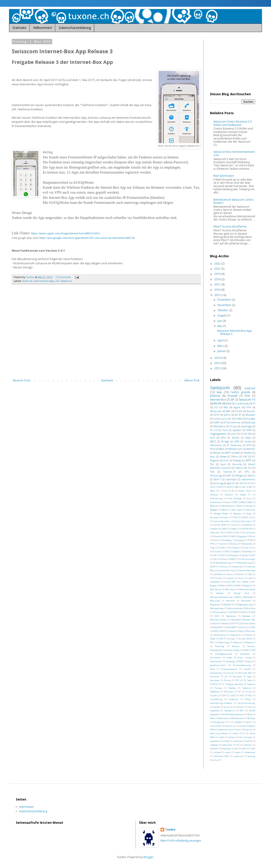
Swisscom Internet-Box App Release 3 (234, 332)
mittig (226, 741)
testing (251, 756)
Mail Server (216, 589)
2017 (218, 284)
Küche (240, 574)
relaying (226, 748)
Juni (220, 321)
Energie (240, 540)
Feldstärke (246, 544)
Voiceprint (229, 711)
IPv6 (247, 396)
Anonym (229, 495)
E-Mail (239, 419)
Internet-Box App (44, 281)
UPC (247, 472)
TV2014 (214, 684)
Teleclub (247, 688)
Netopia (247, 616)
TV (254, 403)
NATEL (244, 612)
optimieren (248, 479)
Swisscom (66, 281)
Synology (246, 426)
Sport (249, 661)
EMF (233, 536)
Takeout (251, 684)
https (235, 733)
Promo (249, 635)
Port (226, 460)
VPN (249, 430)
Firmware (234, 548)
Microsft (230, 601)
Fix (254, 548)
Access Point (245, 491)
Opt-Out (244, 627)
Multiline (250, 608)
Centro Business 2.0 (245, 521)
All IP (238, 415)
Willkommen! (43, 28)
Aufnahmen (216, 502)
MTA (230, 586)
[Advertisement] (106, 342)
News (223, 456)
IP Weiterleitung (244, 563)
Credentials (242, 403)
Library (230, 578)
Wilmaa (251, 718)
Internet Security (226, 570)
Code (223, 529)
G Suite (217, 551)
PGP (215, 631)
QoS (221, 639)
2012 (218, 368)
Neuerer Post (21, 380)
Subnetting (216, 673)
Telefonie (215, 692)
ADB (229, 403)
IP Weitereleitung (222, 563)
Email (216, 540)
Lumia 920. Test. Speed (236, 582)
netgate (214, 745)
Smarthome (216, 661)
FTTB (250, 540)
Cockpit (214, 529)
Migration (215, 605)
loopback (214, 741)
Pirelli (239, 411)
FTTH (248, 407)
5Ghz (213, 491)
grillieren (223, 733)
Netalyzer (231, 616)
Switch (239, 468)
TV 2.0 (214, 430)
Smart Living (244, 658)
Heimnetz (216, 445)
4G (243, 487)
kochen (231, 737)
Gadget (236, 551)
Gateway (248, 551)
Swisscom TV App (242, 677)
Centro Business (222, 521)
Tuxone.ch (230, 472)
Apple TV (245, 495)
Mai (220, 326)
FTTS (212, 544)
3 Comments (63, 277)
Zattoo (251, 475)
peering (218, 483)
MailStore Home (247, 589)
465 (237, 487)
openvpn (231, 479)
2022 (218, 263)
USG (250, 695)
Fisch (246, 548)
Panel (232, 631)
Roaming (220, 646)
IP (225, 422)
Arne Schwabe (235, 498)
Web (212, 718)
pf (238, 745)
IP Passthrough (247, 559)
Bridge (225, 441)
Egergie (242, 536)
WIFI (242, 711)
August (222, 315)
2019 (218, 274)
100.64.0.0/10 (246, 483)
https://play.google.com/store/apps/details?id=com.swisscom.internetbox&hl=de (87, 238)
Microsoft (246, 601)
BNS (243, 502)
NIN (253, 612)
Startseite (19, 28)
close (242, 726)
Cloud (234, 525)
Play (241, 631)
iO (243, 733)
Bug (249, 514)
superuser (238, 756)
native (249, 741)
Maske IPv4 (241, 593)
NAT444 (233, 612)
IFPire (223, 559)
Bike (239, 506)
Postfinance (220, 635)
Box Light (237, 510)
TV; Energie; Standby (232, 684)
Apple (237, 407)
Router (251, 411)
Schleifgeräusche (224, 654)
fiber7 (217, 479)
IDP (253, 555)
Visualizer (238, 707)
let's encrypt (246, 737)
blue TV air (231, 726)
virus (216, 760)
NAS (237, 453)
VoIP (228, 475)
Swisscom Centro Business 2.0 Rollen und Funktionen (233, 123)
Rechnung (224, 642)
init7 (234, 434)
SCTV (216, 415)
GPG (227, 551)
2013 (218, 363)
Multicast (250, 422)
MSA (222, 586)
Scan (223, 464)
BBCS (213, 441)
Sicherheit (245, 654)
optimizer (227, 745)
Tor (239, 692)
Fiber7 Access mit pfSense (230, 226)
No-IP (216, 623)
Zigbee (238, 722)
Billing (249, 506)
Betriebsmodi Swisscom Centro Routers (234, 201)
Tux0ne (170, 830)
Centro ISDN (220, 525)
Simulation (216, 658)
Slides (229, 658)
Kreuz (230, 574)
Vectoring (216, 475)
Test (212, 472)
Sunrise (230, 673)
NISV (217, 616)
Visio (226, 707)
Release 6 (250, 642)
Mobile (251, 449)
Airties (236, 437)
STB (253, 650)
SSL (212, 464)
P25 (253, 627)
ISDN (213, 567)
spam (238, 752)
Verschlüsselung (246, 703)
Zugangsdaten (218, 434)
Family (234, 544)
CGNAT (245, 517)
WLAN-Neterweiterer (233, 714)
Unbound (233, 699)
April (221, 340)
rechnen (248, 745)
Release (237, 642)
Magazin (248, 586)
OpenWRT (231, 627)
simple (217, 752)
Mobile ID (229, 605)
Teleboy (232, 688)
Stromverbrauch (229, 669)
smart (228, 752)
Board (225, 510)
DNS (237, 441)
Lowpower (215, 582)
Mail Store (230, 589)
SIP (232, 400)
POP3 (223, 631)
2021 (218, 269)
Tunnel (214, 695)
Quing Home (245, 639)
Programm (235, 635)
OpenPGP (218, 627)
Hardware (233, 555)
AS (233, 491)
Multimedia (219, 612)
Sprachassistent (218, 665)
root (236, 748)
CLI (254, 517)
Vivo (250, 707)
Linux (240, 578)
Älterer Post (192, 380)
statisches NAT (221, 756)
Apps (248, 437)
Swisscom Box (245, 673)
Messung (215, 601)
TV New (248, 680)
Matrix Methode (244, 597)
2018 (218, 279)
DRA (230, 533)
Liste (250, 578)
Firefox (222, 548)
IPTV (249, 445)
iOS (57, 281)
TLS (250, 468)
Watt (250, 714)
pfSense (215, 396)
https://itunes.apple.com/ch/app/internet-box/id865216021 (66, 233)
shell (253, 748)
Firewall (232, 396)
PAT (245, 456)
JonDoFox (218, 574)
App (219, 392)
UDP (224, 695)
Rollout (236, 646)
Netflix (248, 453)
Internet (235, 422)
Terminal (228, 692)
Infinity (223, 567)
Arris (249, 498)
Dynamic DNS (220, 536)
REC (212, 642)
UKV (242, 695)
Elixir (252, 536)
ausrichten (216, 726)
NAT (228, 411)
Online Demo (249, 623)
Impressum (26, 807)
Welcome (223, 718)
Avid (228, 502)
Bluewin (250, 415)
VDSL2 (248, 699)
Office (234, 456)
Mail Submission (224, 176)
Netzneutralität (218, 620)
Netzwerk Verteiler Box (243, 620)
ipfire (227, 415)
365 (250, 434)
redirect (214, 748)
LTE (212, 578)
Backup (214, 506)
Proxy (233, 426)
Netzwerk (219, 426)
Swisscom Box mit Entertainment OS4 (234, 153)
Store (213, 669)
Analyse (214, 495)
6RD (226, 407)
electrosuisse (226, 730)
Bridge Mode (221, 514)
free (212, 733)
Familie (222, 544)
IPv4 (212, 449)
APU (223, 437)
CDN (235, 517)
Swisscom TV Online (220, 680)
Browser (237, 514)
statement (250, 752)
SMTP (248, 460)
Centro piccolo (222, 419)
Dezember (225, 300)
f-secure (248, 730)
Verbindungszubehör (221, 703)
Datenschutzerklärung (75, 28)
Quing (231, 639)
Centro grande (240, 392)
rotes (244, 748)
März (221, 346)
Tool (225, 430)
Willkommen (237, 718)
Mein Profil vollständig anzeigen (181, 841)
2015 (218, 295)
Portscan (251, 631)
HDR (222, 555)
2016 (218, 290)
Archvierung (216, 498)
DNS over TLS (217, 533)
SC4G (245, 650)
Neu (213, 456)
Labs (220, 578)
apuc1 (249, 722)
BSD (250, 502)
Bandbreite (227, 506)
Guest (248, 441)
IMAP (233, 559)
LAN (250, 574)
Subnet (247, 669)
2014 (218, 358)
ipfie (222, 737)
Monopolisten (217, 608)
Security (237, 464)
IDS (215, 559)
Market (220, 593)
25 (242, 434)
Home (245, 555)
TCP (237, 680)
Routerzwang (232, 650)
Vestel (217, 707)
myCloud (237, 741)
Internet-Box (218, 400)
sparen (231, 483)
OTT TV (235, 623)
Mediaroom (235, 449)
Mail (222, 449)
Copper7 (234, 529)
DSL (237, 533)
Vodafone (215, 711)
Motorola (216, 411)
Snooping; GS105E (234, 661)
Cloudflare (246, 525)
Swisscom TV (247, 400)
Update (237, 430)
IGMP (217, 422)
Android (27, 281)
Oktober (223, 310)
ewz (238, 730)
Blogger (214, 510)
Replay (237, 460)
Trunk (249, 692)
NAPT (228, 453)
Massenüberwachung (221, 597)
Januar (222, 351)
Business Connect (219, 517)
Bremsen (251, 510)
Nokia (225, 623)
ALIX (213, 437)
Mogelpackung (245, 605)
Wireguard (219, 722)
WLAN (218, 403)
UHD (233, 695)
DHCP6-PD (247, 529)
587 (250, 487)
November (225, 305)
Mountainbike (235, 608)
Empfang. (227, 540)
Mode (217, 453)
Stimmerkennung (242, 665)
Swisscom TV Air (219, 677)
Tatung (218, 688)
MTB (238, 586)
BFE (235, 502)
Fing (212, 548)
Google (251, 419)
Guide (213, 555)
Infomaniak (237, 567)
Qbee (213, 639)
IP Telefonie (234, 445)
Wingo (239, 475)
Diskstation (249, 533)
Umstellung (216, 699)
